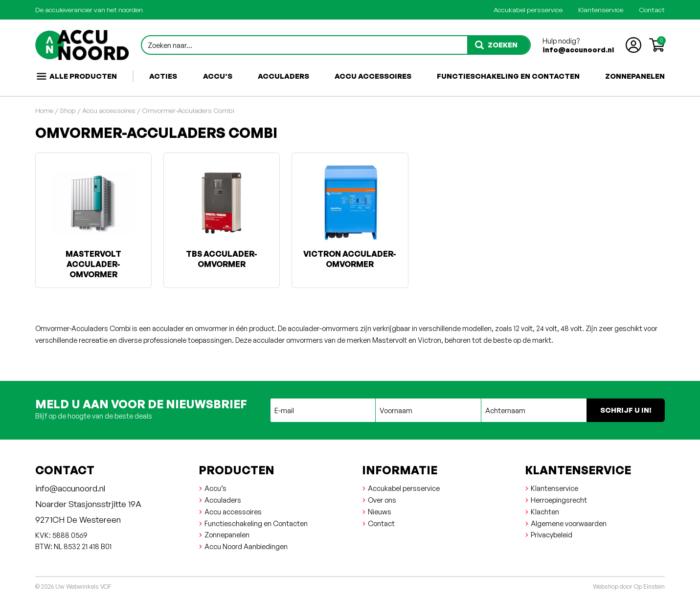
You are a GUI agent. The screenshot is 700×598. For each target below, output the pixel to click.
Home (44, 110)
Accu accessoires (373, 76)
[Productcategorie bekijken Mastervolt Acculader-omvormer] (93, 220)
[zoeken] (498, 45)
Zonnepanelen (635, 76)
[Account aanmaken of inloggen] (633, 45)
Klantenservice (601, 10)
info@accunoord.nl (578, 49)
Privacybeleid (552, 534)
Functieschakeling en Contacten (508, 76)
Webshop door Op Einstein (629, 586)
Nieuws (380, 511)
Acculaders (283, 76)
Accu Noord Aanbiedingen (246, 546)
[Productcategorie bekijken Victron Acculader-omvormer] (350, 215)
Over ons (382, 500)
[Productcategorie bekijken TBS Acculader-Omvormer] (222, 215)
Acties (163, 76)
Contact (652, 10)
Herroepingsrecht (559, 500)
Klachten (545, 511)
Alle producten (76, 76)
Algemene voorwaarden (569, 523)
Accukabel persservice (528, 10)
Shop (68, 110)
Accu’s (218, 76)
